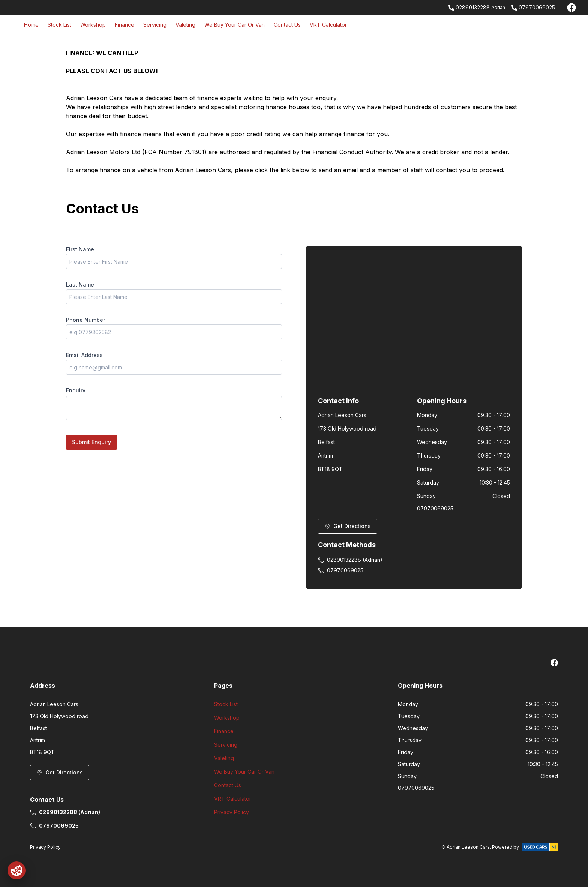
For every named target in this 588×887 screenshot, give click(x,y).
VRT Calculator (328, 25)
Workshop (93, 25)
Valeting (185, 25)
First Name (80, 249)
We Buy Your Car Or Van (235, 25)
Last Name (80, 284)
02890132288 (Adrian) (350, 560)
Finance (124, 25)
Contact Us (287, 25)
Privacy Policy (232, 812)
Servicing (155, 25)
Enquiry (76, 390)
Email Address (84, 355)
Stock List (59, 25)
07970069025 (537, 7)
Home (31, 25)
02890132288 (473, 7)
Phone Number (85, 320)
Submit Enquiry (91, 442)
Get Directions (348, 526)
